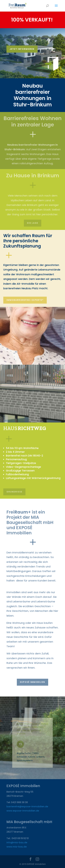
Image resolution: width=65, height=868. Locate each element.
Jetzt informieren (22, 49)
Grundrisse (14, 492)
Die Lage (33, 223)
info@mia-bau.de (17, 842)
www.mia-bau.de (17, 847)
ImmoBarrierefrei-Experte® (25, 300)
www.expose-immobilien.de (23, 811)
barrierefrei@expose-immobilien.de (27, 807)
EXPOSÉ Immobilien (32, 682)
